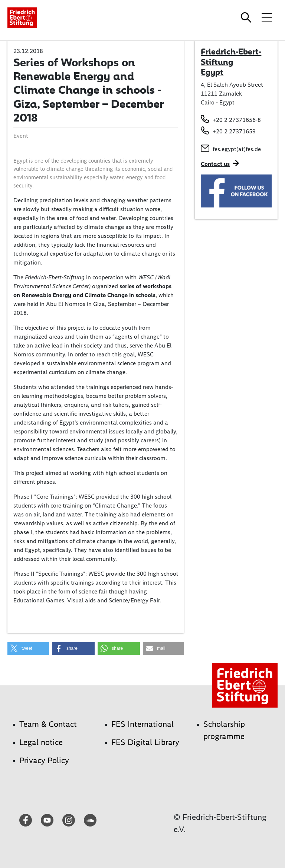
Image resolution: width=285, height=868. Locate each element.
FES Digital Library (145, 742)
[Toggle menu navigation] (267, 17)
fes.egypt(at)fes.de (237, 149)
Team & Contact (48, 724)
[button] (28, 648)
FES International (142, 724)
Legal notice (41, 742)
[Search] (247, 17)
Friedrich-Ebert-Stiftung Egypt (231, 62)
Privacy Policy (44, 760)
